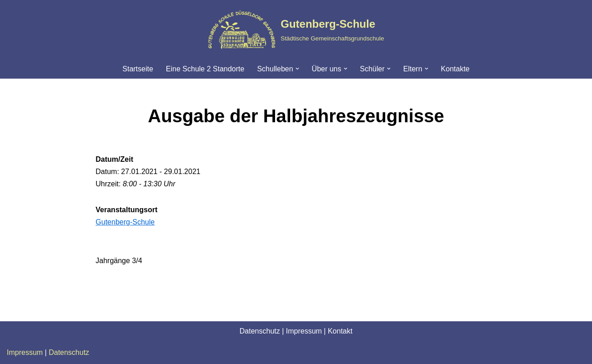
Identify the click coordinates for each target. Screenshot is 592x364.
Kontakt (340, 331)
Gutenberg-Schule (125, 222)
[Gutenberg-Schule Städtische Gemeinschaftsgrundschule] (296, 30)
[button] (297, 69)
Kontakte (455, 69)
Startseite (138, 69)
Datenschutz (260, 331)
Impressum (304, 331)
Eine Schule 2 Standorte (205, 69)
